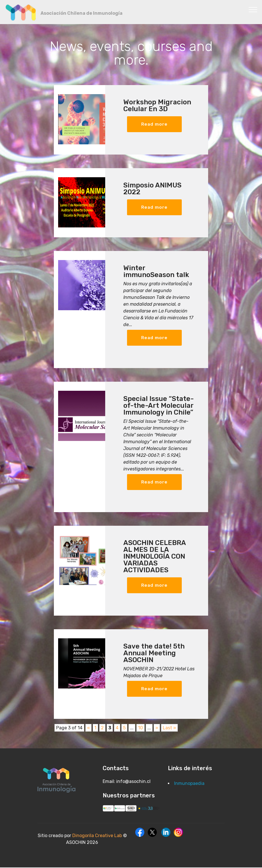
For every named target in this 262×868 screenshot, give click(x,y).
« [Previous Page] (88, 728)
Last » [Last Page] (169, 728)
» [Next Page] (157, 728)
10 (140, 728)
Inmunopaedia (189, 784)
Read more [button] (155, 124)
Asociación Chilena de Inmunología (82, 13)
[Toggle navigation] (253, 9)
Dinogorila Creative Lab (98, 836)
